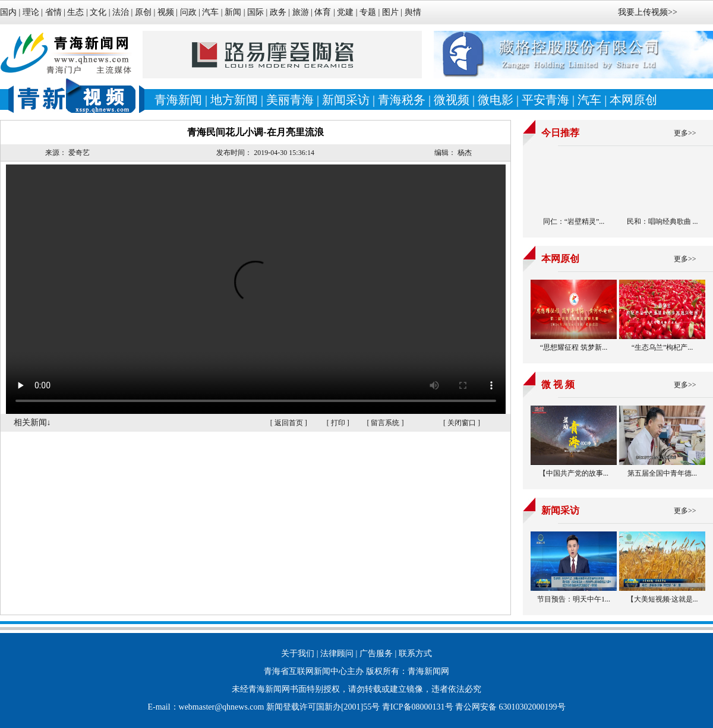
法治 (121, 12)
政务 (278, 12)
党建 (345, 12)
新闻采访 (346, 100)
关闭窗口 (462, 423)
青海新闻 (178, 100)
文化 (98, 12)
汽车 (210, 12)
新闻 (233, 12)
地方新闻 (234, 100)
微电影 (496, 100)
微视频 (452, 100)
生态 (75, 12)
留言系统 (385, 423)
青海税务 (402, 100)
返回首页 (289, 423)
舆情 (413, 12)
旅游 (301, 12)
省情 (55, 12)
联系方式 (415, 653)
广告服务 (376, 653)
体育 (323, 12)
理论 (31, 12)
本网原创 (633, 100)
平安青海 (545, 100)
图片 (390, 12)
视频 (166, 12)
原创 (143, 12)
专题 (368, 12)
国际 (255, 12)
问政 (188, 12)
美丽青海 (290, 100)
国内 (8, 12)
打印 (338, 423)
